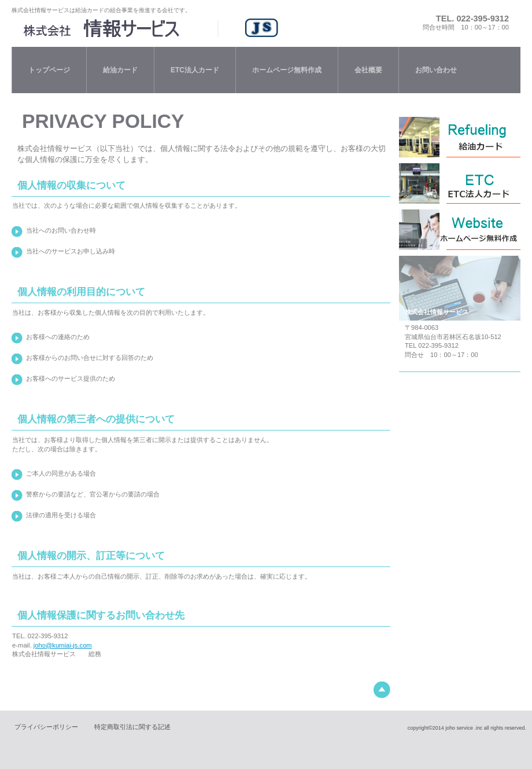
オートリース (460, 230)
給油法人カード (460, 137)
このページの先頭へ (382, 690)
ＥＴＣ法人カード (460, 183)
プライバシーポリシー (46, 727)
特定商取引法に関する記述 (132, 727)
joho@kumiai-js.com (63, 645)
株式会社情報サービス (164, 28)
